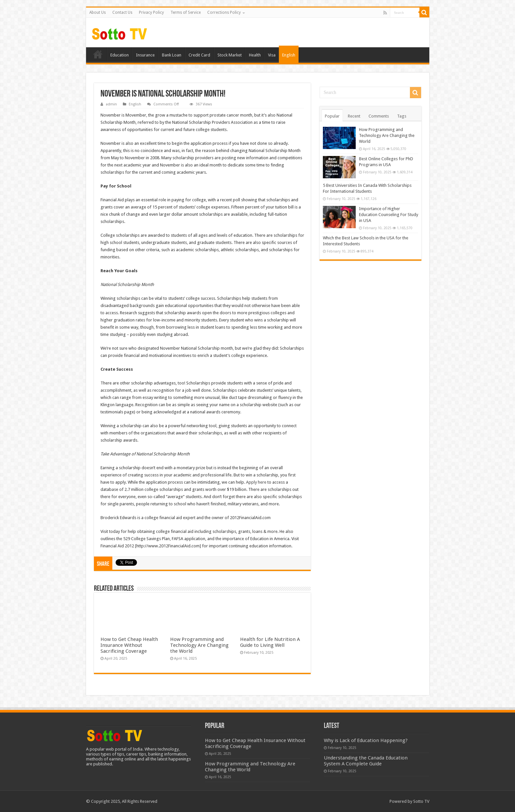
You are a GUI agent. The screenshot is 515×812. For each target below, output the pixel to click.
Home (98, 54)
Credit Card (199, 55)
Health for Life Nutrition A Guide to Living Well (270, 642)
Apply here (256, 482)
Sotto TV (421, 801)
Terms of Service (186, 12)
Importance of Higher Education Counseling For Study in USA (389, 215)
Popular (332, 116)
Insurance (145, 55)
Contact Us (122, 12)
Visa (272, 55)
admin (111, 104)
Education (120, 55)
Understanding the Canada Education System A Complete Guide (366, 761)
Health (255, 55)
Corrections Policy (224, 12)
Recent (354, 116)
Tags (402, 116)
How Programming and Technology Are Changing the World (199, 645)
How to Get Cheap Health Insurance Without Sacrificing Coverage (129, 645)
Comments (379, 116)
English (289, 55)
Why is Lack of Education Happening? (366, 740)
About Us (98, 12)
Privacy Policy (151, 12)
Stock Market (230, 55)
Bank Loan (172, 55)
